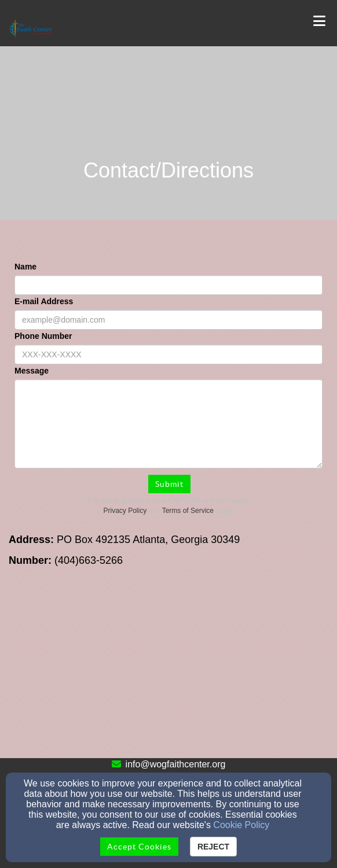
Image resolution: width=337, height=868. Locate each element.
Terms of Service (188, 511)
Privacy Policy (125, 511)
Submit (169, 484)
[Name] (169, 285)
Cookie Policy (241, 825)
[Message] (169, 424)
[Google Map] (169, 671)
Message (32, 371)
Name (25, 267)
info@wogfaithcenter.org (176, 764)
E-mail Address (44, 301)
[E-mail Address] (169, 320)
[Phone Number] (169, 354)
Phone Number (43, 336)
